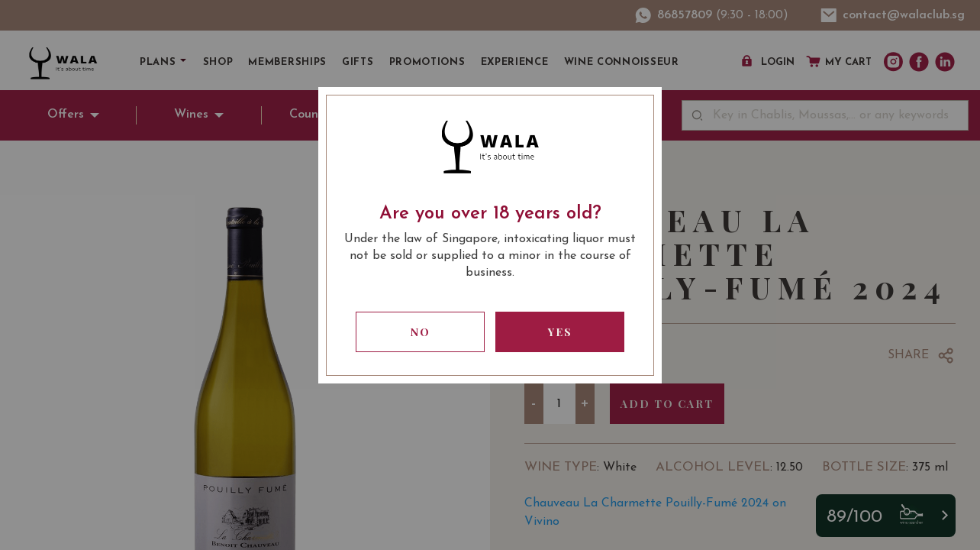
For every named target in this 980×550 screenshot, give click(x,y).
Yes (560, 332)
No (421, 332)
